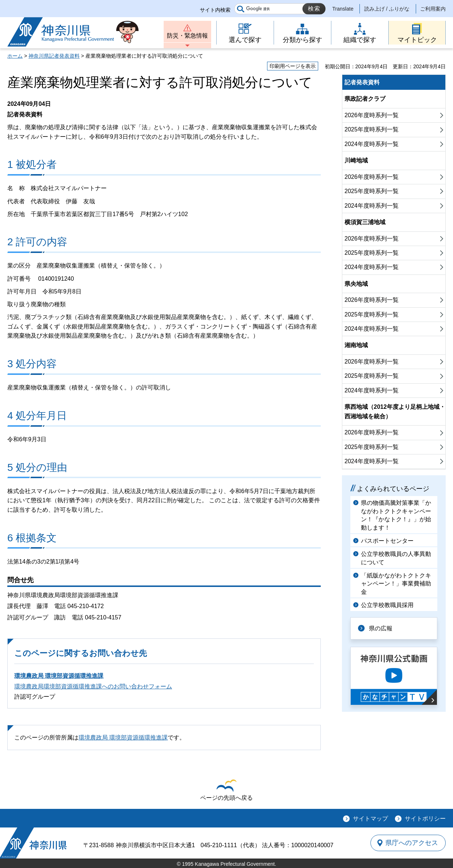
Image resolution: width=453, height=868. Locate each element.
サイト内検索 (215, 10)
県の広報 (381, 628)
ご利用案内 (433, 9)
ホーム (15, 56)
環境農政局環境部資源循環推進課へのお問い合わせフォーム (93, 686)
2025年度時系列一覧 (372, 129)
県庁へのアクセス (412, 843)
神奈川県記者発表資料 (54, 56)
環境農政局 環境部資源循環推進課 (59, 676)
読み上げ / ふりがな (387, 9)
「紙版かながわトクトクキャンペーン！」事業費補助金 (396, 584)
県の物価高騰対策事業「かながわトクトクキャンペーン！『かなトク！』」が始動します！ (396, 515)
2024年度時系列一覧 (372, 144)
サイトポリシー (425, 819)
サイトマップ (370, 819)
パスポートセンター (387, 541)
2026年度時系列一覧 (372, 115)
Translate (343, 9)
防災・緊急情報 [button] (187, 36)
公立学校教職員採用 (387, 605)
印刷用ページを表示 (293, 66)
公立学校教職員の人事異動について (396, 558)
